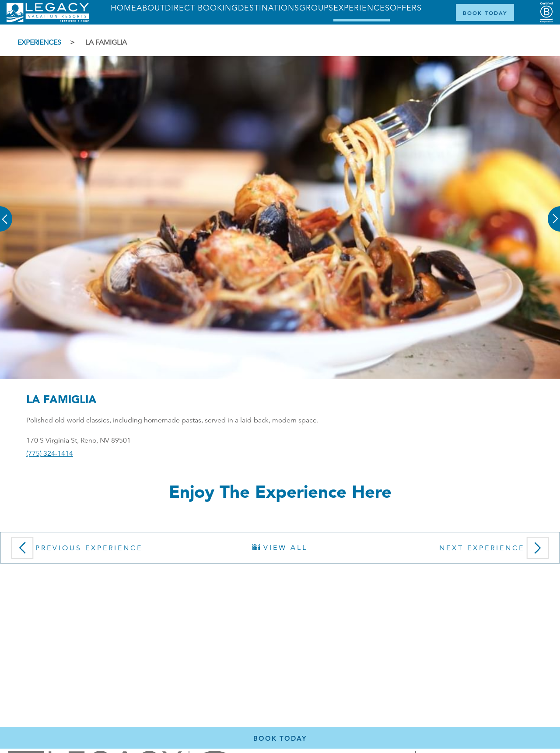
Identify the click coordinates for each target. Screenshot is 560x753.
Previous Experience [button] (75, 551)
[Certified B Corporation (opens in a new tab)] (546, 12)
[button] (7, 213)
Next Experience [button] (496, 551)
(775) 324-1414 (50, 454)
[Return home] (48, 20)
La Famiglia (106, 42)
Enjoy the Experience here (280, 491)
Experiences (39, 42)
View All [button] (280, 548)
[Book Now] (485, 12)
